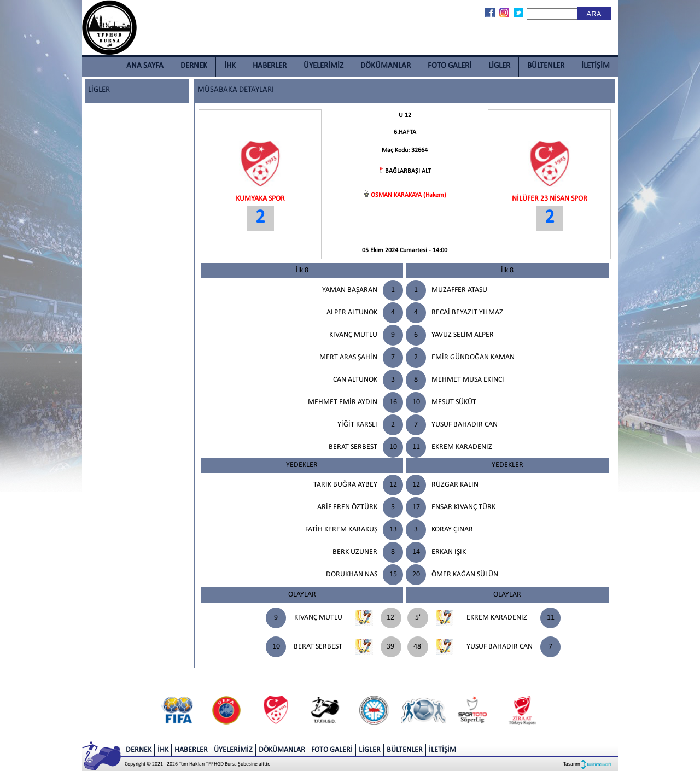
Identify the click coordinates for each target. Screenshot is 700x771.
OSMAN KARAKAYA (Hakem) (409, 195)
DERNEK (194, 66)
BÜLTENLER (546, 66)
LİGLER (499, 66)
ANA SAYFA (145, 66)
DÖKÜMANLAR (386, 66)
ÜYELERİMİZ (323, 66)
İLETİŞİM (596, 66)
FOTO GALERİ (450, 66)
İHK (230, 66)
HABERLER (270, 66)
